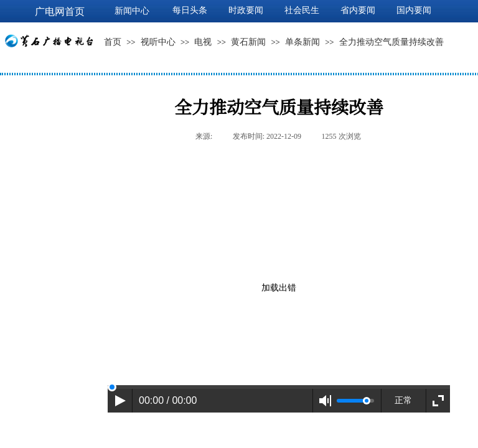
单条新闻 (302, 42)
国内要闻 (414, 10)
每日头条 (190, 10)
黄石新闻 (248, 42)
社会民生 (302, 10)
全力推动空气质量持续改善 (391, 42)
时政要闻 (246, 10)
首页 (113, 42)
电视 (203, 42)
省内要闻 (358, 10)
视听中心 (158, 42)
